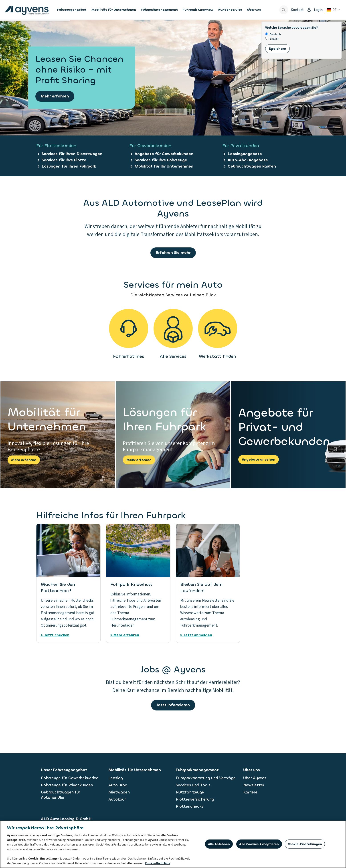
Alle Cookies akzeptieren (259, 845)
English (272, 39)
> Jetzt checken (55, 635)
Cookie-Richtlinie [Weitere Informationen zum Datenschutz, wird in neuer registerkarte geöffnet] (158, 864)
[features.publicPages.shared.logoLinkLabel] (27, 10)
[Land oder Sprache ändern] (333, 10)
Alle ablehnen (219, 845)
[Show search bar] (284, 10)
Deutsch (273, 35)
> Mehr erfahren (125, 635)
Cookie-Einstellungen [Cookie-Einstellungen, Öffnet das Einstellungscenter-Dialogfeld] (305, 845)
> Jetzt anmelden (196, 635)
